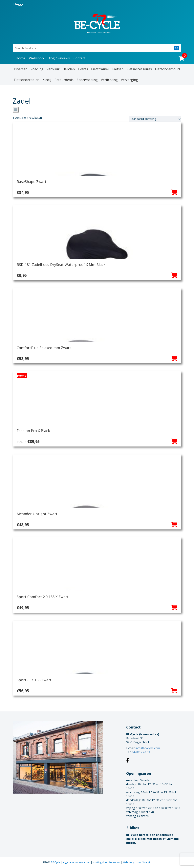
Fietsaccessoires (139, 69)
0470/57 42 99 (141, 752)
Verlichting (109, 80)
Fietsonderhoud (167, 69)
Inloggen (19, 4)
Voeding (37, 69)
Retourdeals (64, 80)
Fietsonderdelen (27, 80)
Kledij (47, 80)
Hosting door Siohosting (107, 862)
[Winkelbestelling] (155, 119)
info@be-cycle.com (148, 748)
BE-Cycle (56, 862)
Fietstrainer (100, 69)
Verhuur (53, 69)
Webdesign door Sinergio (137, 862)
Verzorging (129, 80)
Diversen (21, 69)
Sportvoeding (87, 80)
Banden (69, 69)
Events (83, 69)
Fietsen (118, 69)
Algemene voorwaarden (77, 862)
